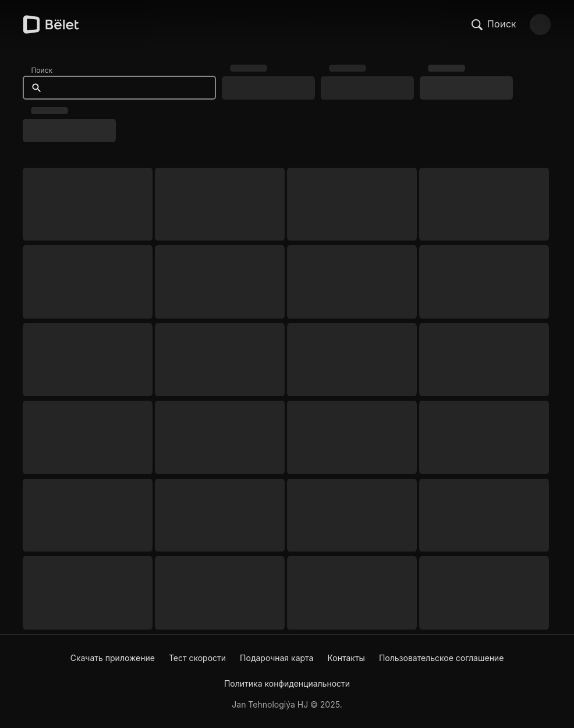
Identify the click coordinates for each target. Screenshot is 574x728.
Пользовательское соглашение (441, 658)
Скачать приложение (113, 658)
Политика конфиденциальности (287, 683)
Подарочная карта (277, 658)
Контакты (346, 658)
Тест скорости (197, 658)
